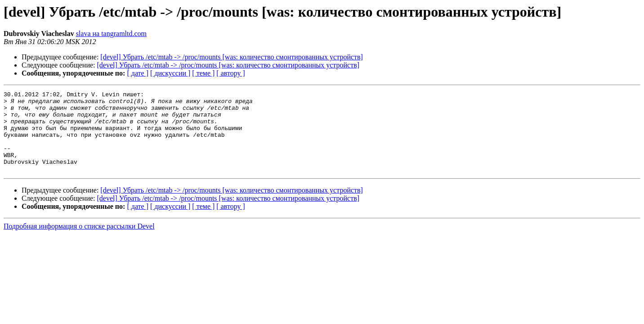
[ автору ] (230, 73)
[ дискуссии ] (170, 73)
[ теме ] (203, 73)
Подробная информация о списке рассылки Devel (79, 242)
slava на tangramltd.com (111, 34)
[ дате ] (138, 73)
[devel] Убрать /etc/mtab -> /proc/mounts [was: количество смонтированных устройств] (232, 57)
